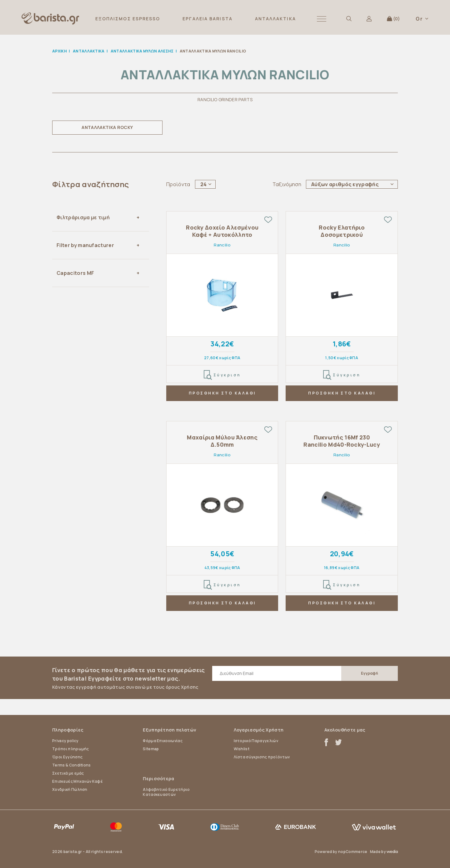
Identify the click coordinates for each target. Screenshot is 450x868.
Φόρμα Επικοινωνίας (163, 741)
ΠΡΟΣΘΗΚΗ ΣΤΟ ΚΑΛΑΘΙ (222, 393)
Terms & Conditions (72, 765)
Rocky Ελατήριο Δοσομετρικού (342, 231)
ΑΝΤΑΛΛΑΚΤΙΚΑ (275, 19)
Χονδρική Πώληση (70, 789)
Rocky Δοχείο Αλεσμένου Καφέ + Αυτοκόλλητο (222, 231)
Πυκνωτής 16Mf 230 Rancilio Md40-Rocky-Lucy (342, 441)
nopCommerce (353, 852)
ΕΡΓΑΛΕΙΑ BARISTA (207, 19)
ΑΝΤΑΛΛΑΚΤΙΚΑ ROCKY (107, 127)
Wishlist (242, 749)
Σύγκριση (222, 375)
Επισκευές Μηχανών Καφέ (77, 781)
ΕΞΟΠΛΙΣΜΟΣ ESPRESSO (128, 19)
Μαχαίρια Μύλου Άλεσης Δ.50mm (222, 441)
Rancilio (222, 245)
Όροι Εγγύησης (67, 757)
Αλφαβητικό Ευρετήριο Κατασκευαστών (166, 792)
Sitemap (151, 749)
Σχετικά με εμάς (68, 773)
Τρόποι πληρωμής (71, 749)
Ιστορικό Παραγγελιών (256, 741)
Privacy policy (65, 741)
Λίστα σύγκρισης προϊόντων (262, 757)
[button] (322, 19)
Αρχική (60, 51)
